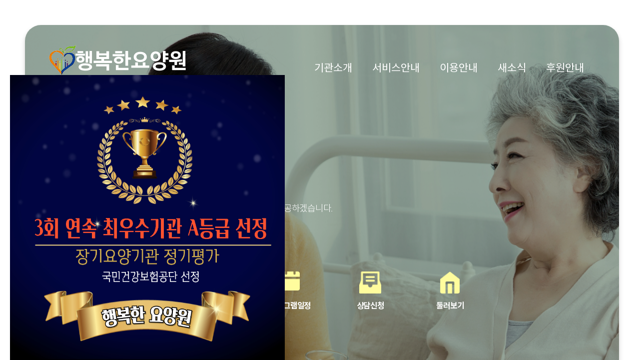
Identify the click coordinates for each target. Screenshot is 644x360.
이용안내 (459, 68)
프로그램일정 (290, 305)
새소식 (512, 68)
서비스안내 (396, 68)
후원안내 (565, 68)
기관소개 (333, 68)
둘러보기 (450, 305)
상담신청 (370, 305)
